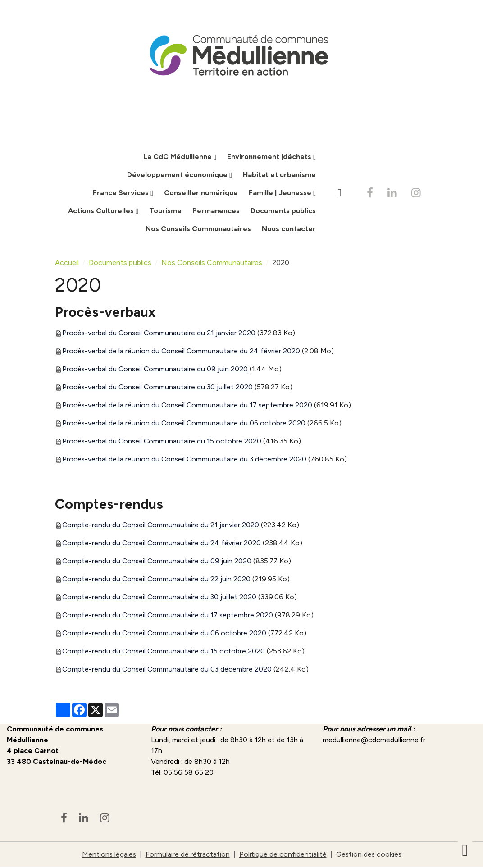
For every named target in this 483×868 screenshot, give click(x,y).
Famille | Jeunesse (281, 194)
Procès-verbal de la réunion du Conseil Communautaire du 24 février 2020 (182, 352)
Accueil (67, 263)
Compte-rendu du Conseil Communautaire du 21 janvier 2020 (162, 526)
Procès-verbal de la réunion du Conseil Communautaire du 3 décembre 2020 (185, 460)
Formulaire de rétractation (187, 855)
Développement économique (178, 176)
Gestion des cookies (369, 855)
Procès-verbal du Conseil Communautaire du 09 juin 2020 (156, 370)
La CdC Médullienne (178, 158)
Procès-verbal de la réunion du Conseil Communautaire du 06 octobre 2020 (185, 424)
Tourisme (165, 212)
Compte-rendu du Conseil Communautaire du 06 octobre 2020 (165, 634)
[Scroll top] (465, 850)
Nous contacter (289, 230)
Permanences (216, 212)
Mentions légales (108, 855)
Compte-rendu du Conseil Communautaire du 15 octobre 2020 (164, 652)
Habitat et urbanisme (279, 176)
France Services (122, 194)
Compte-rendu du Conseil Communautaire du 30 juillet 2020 (160, 598)
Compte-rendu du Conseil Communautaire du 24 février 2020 (162, 544)
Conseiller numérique (201, 194)
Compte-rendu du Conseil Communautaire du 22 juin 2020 (157, 580)
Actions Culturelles (102, 212)
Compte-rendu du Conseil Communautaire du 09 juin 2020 (158, 562)
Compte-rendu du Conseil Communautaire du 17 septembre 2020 (169, 616)
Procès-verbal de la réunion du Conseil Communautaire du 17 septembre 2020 (188, 406)
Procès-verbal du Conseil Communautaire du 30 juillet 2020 (159, 388)
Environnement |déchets (270, 158)
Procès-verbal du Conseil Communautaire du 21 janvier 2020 (160, 334)
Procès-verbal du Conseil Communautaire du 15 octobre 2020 (163, 442)
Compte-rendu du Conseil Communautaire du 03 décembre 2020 (168, 670)
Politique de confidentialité (283, 855)
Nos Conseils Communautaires (198, 230)
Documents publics (283, 212)
